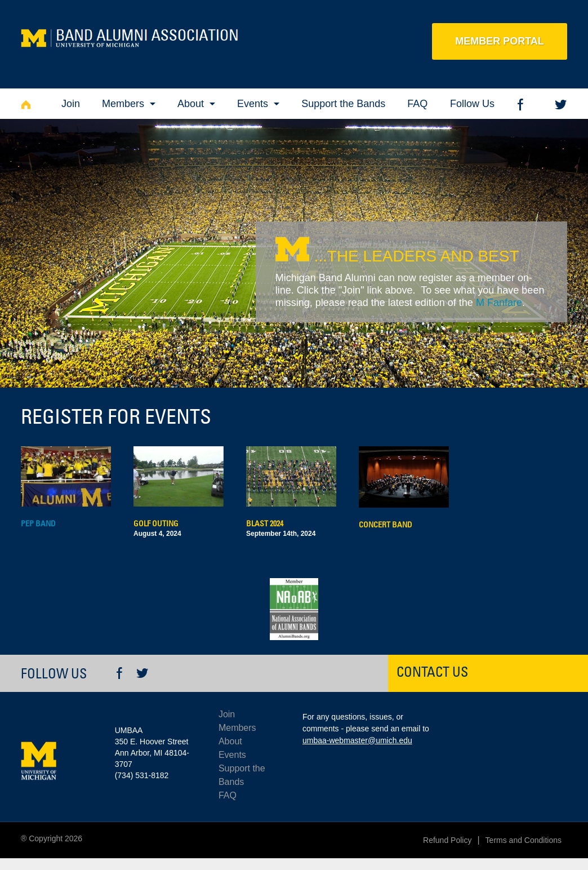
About (191, 104)
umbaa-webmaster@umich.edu (357, 740)
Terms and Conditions (524, 840)
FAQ (417, 104)
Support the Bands (343, 104)
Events (253, 104)
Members (123, 104)
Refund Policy (447, 840)
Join (71, 104)
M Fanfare (499, 303)
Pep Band (38, 523)
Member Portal (500, 41)
